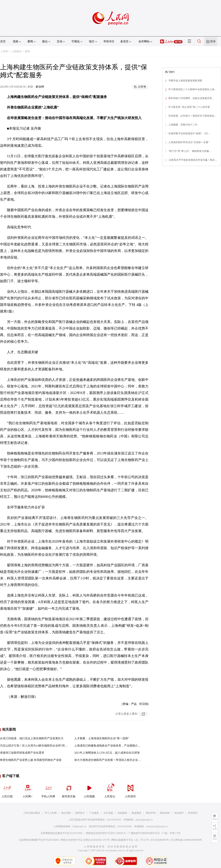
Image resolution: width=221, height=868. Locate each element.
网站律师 (165, 813)
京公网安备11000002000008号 (186, 840)
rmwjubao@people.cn (157, 826)
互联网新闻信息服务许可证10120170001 (62, 833)
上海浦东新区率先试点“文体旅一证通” (189, 142)
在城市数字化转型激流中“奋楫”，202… (189, 133)
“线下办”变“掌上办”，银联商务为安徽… (190, 151)
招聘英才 (80, 813)
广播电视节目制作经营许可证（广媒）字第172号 (154, 833)
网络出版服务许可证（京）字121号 (130, 840)
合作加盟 (108, 813)
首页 (3, 41)
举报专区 (109, 41)
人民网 (4, 51)
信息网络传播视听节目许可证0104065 (39, 840)
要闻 (27, 51)
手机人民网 (48, 790)
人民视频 (89, 790)
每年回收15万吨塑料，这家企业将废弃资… (191, 98)
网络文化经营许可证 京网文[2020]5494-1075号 (85, 840)
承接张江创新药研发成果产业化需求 (22, 753)
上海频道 (16, 51)
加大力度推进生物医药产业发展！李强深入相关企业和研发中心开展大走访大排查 (124, 760)
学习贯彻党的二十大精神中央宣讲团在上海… (193, 89)
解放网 (40, 87)
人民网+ (28, 790)
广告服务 (94, 813)
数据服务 (137, 813)
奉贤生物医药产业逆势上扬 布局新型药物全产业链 (31, 760)
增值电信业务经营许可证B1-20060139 (106, 833)
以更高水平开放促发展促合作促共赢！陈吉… (193, 160)
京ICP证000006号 (160, 840)
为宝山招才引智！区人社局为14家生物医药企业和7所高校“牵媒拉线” (42, 746)
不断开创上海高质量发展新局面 (185, 81)
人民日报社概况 (32, 813)
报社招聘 (66, 813)
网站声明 (151, 813)
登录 (213, 41)
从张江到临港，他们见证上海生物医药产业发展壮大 (32, 738)
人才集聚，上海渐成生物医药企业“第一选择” (102, 738)
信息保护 (179, 813)
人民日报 (7, 790)
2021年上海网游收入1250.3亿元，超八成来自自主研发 (107, 753)
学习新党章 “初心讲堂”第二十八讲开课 (189, 107)
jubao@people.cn (144, 820)
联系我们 (193, 813)
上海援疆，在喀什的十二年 (183, 125)
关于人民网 (51, 813)
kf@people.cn (80, 826)
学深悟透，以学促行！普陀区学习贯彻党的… (193, 116)
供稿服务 (122, 813)
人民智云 (110, 790)
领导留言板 (69, 790)
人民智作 (130, 790)
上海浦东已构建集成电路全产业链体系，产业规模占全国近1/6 (112, 746)
